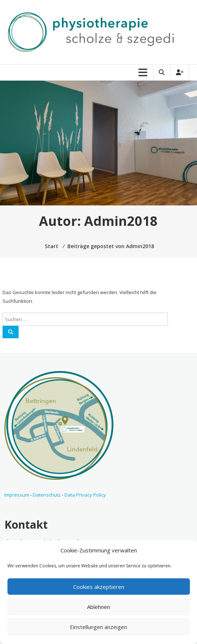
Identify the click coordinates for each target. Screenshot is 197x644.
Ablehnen (98, 607)
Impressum (17, 495)
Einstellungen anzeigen (98, 627)
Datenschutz (47, 495)
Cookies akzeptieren (99, 587)
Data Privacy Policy (85, 495)
